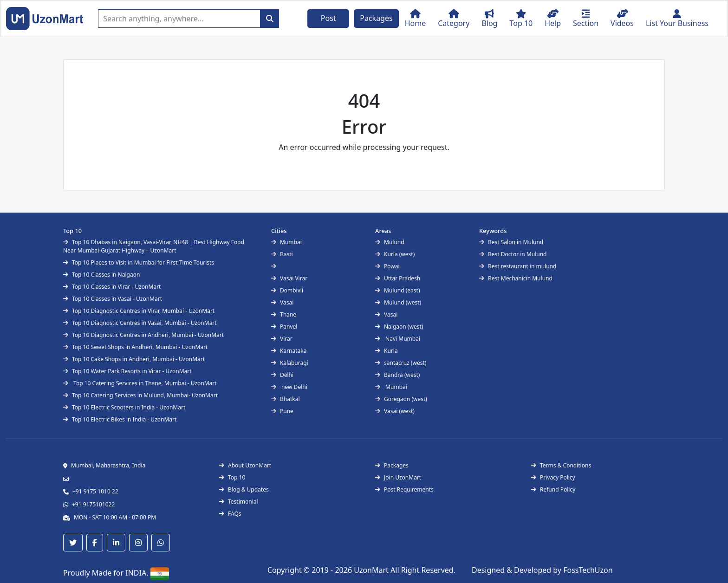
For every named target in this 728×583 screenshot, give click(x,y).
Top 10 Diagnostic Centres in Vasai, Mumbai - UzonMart (140, 323)
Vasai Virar (289, 278)
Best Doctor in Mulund (513, 254)
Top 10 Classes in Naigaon (101, 275)
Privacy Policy (553, 477)
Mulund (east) (398, 290)
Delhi (282, 375)
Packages (376, 18)
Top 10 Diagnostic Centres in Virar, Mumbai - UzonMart (139, 311)
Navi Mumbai (398, 339)
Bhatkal (286, 399)
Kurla (387, 351)
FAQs (230, 514)
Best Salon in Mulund (511, 242)
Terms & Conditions (561, 465)
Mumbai (286, 242)
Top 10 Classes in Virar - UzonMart (112, 287)
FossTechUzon (588, 570)
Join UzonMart (398, 477)
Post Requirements (404, 489)
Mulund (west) (398, 302)
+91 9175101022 (93, 504)
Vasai (282, 302)
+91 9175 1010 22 (95, 491)
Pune (282, 411)
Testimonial (239, 502)
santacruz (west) (401, 363)
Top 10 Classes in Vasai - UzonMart (113, 299)
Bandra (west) (397, 375)
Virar (282, 339)
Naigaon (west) (399, 327)
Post (328, 18)
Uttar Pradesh (398, 278)
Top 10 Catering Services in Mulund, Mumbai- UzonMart (140, 395)
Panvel (284, 327)
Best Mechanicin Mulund (516, 278)
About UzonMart (245, 465)
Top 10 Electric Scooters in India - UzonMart (124, 407)
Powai (387, 266)
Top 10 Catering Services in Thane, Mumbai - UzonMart (140, 383)
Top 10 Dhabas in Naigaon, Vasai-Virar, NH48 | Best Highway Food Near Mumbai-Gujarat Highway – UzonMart (154, 246)
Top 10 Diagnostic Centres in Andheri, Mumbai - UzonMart (143, 335)
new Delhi (289, 387)
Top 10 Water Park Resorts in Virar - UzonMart (127, 371)
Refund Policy (553, 489)
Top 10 (232, 477)
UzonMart (372, 570)
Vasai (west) (395, 411)
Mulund (390, 242)
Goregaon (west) (401, 399)
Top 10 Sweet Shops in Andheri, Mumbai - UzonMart (135, 347)
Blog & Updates (244, 489)
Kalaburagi (290, 363)
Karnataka (289, 351)
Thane (284, 314)
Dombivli (287, 290)
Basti (282, 254)
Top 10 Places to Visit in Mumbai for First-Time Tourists (139, 262)
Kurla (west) (395, 254)
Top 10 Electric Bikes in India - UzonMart (120, 419)
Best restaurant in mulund (518, 266)
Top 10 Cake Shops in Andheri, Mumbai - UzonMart (134, 359)
